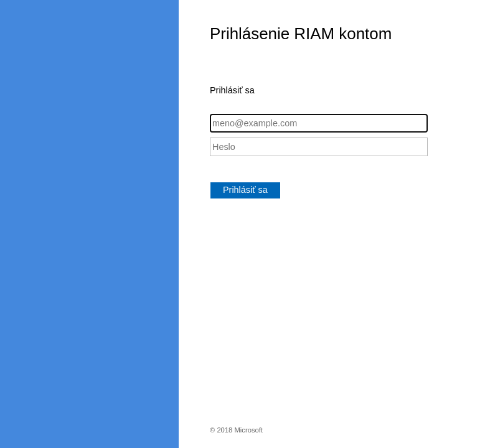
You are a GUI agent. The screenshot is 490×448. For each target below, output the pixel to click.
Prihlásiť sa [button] (245, 190)
